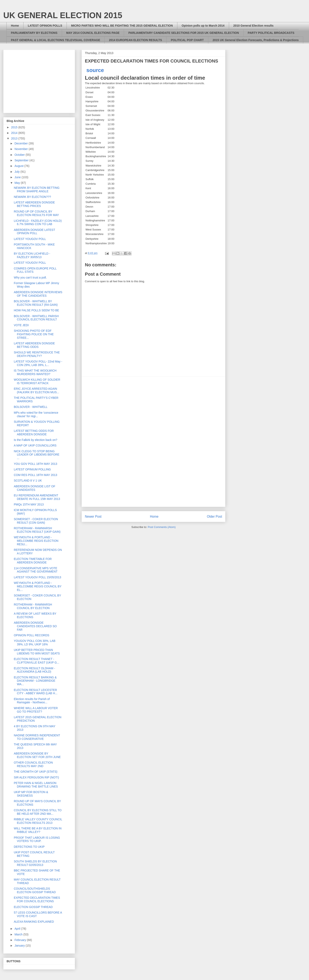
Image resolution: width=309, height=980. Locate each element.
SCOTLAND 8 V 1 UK (28, 481)
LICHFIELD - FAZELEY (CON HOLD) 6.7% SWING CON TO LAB (38, 223)
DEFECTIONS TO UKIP (29, 847)
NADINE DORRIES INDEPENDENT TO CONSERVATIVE (37, 737)
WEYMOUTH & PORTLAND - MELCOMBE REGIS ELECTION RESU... (36, 541)
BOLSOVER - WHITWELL (31, 407)
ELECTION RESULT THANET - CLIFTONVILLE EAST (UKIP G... (36, 661)
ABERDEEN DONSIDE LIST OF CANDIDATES (35, 488)
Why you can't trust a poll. (30, 277)
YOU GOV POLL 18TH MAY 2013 (36, 464)
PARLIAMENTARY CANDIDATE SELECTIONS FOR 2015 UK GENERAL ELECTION (184, 33)
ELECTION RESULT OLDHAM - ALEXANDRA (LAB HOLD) (34, 670)
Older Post (214, 517)
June (18, 177)
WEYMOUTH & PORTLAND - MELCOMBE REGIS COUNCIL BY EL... (38, 586)
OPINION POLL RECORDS (32, 635)
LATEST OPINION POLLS (45, 26)
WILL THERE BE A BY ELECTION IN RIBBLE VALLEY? (38, 830)
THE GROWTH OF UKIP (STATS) (36, 772)
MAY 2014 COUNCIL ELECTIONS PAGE (93, 33)
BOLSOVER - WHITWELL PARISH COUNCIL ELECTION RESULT (36, 318)
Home (15, 26)
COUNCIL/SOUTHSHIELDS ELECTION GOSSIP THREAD (35, 890)
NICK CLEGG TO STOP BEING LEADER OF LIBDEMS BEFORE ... (37, 455)
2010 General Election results (253, 26)
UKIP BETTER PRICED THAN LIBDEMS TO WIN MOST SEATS (37, 652)
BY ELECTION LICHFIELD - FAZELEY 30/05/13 (32, 255)
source (95, 70)
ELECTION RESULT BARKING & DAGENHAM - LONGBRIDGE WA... (35, 681)
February (21, 940)
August (19, 166)
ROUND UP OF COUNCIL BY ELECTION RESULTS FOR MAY (36, 213)
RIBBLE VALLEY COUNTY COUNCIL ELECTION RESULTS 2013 (38, 821)
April (18, 929)
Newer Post (93, 517)
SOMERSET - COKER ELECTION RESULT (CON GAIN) (36, 521)
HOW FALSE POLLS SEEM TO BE (36, 310)
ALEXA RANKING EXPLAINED (34, 922)
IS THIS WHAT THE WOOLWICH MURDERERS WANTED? (35, 372)
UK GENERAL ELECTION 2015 (63, 15)
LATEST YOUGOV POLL (30, 239)
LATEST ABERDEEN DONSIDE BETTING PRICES (34, 204)
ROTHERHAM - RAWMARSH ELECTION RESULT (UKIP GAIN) (37, 530)
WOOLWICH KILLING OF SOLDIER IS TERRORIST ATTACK (37, 381)
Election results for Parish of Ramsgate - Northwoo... (32, 701)
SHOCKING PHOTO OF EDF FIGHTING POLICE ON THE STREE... (34, 334)
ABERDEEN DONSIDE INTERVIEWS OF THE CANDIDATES (38, 294)
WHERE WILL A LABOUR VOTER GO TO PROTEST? (36, 710)
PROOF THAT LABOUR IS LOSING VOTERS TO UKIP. (37, 839)
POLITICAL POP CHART (187, 40)
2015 (15, 127)
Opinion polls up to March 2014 (203, 26)
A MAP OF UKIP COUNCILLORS (35, 445)
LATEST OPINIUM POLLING (32, 469)
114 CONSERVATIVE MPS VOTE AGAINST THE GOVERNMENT (36, 570)
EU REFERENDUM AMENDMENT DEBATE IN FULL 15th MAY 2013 (37, 497)
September (22, 160)
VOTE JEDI (21, 325)
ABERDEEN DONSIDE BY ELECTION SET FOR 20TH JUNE (37, 755)
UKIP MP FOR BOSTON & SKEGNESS (31, 794)
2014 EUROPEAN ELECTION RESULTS (135, 40)
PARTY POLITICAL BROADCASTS (271, 33)
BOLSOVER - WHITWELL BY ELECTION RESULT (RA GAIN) (36, 303)
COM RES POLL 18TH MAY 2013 (36, 475)
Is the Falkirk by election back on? (36, 440)
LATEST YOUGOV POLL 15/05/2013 (37, 577)
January (20, 946)
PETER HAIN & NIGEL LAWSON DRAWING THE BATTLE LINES (36, 785)
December (21, 143)
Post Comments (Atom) (162, 527)
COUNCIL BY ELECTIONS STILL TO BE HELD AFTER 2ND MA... (38, 812)
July (17, 172)
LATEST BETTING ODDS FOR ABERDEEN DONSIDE (34, 433)
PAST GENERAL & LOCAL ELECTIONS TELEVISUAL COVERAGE (56, 40)
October (20, 155)
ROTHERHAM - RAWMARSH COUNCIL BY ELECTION (33, 606)
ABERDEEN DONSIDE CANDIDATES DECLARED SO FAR (35, 626)
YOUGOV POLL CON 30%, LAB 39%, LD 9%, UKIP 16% (35, 643)
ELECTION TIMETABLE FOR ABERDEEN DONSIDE (33, 561)
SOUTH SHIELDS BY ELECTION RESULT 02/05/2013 (35, 863)
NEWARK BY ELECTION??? (32, 197)
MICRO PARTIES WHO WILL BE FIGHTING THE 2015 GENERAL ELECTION (122, 26)
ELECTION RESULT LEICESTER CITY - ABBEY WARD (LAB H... (36, 692)
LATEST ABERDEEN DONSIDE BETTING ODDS (34, 345)
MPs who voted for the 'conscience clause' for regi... (36, 414)
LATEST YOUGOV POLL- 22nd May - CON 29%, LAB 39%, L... (38, 363)
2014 (15, 133)
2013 (15, 138)
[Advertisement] (153, 442)
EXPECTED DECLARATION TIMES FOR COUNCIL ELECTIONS (37, 899)
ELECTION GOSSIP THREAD (33, 907)
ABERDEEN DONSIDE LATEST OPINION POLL (34, 232)
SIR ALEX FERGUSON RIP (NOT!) (36, 777)
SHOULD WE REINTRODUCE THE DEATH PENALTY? (37, 354)
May (18, 183)
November (21, 149)
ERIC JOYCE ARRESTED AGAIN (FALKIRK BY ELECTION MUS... (36, 390)
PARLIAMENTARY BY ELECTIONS (34, 33)
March (19, 934)
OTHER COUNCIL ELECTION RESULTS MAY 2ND (33, 764)
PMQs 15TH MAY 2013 (29, 504)
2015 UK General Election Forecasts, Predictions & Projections (256, 40)
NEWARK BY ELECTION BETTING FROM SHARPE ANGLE (37, 190)
